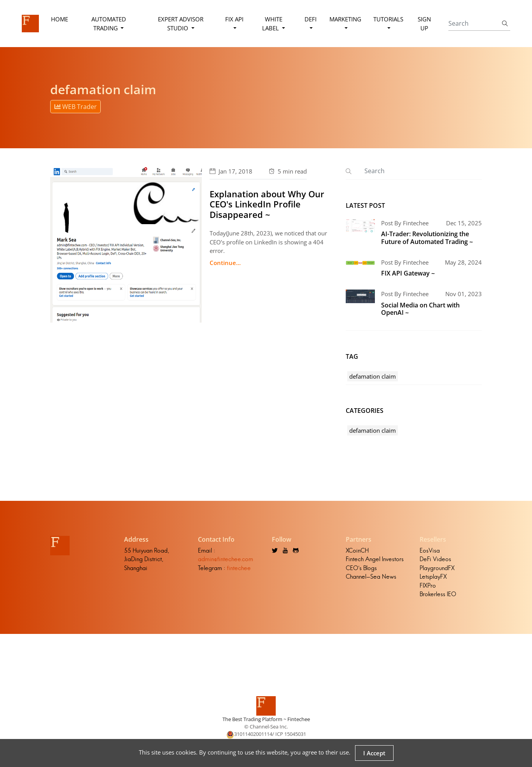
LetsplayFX (433, 577)
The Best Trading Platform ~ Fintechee (266, 719)
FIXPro (428, 585)
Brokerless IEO (438, 594)
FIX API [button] (234, 19)
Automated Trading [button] (109, 24)
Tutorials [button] (388, 19)
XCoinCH (357, 550)
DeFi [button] (311, 19)
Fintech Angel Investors (375, 559)
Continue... (225, 263)
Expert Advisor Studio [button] (181, 24)
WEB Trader (76, 107)
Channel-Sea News (371, 577)
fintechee (239, 568)
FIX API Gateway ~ (408, 273)
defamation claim (373, 376)
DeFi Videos (435, 559)
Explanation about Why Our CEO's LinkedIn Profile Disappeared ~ (267, 204)
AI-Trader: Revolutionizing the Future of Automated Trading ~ (427, 238)
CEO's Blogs (361, 568)
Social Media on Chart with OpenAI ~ (420, 309)
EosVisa (430, 550)
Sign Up (424, 24)
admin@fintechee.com (226, 559)
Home (59, 19)
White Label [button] (272, 24)
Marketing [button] (345, 19)
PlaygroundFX (437, 568)
